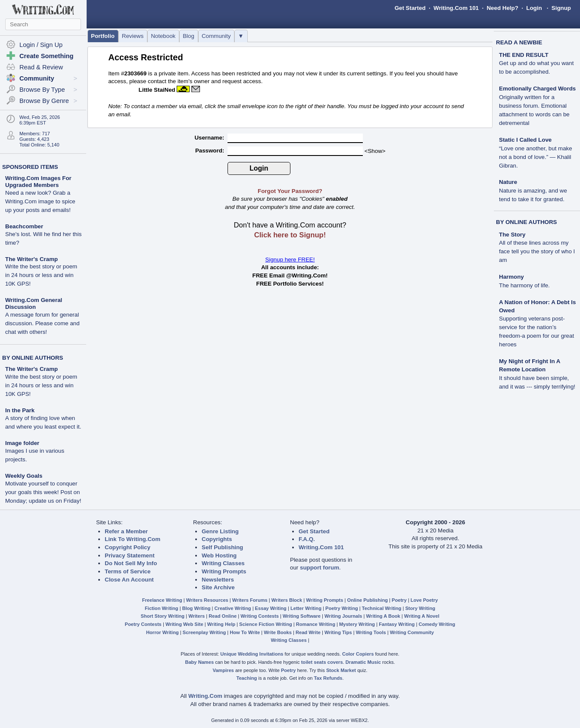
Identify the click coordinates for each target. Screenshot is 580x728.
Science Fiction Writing (266, 624)
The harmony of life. (524, 285)
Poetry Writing (342, 608)
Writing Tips (338, 632)
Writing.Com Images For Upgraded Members (38, 182)
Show (375, 151)
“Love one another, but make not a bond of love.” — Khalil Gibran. (536, 157)
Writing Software (302, 616)
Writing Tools (371, 632)
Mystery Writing (357, 624)
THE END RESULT (524, 55)
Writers (196, 616)
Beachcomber (24, 226)
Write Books (278, 632)
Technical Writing (382, 608)
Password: (210, 151)
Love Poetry (424, 600)
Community (216, 36)
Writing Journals (343, 616)
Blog (189, 36)
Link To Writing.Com (133, 539)
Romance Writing (316, 624)
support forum (320, 568)
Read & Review (41, 67)
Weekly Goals (24, 476)
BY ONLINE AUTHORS (33, 358)
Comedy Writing (437, 624)
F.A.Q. (307, 539)
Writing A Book (383, 616)
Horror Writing (162, 632)
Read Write (308, 632)
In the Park (20, 410)
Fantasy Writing (397, 624)
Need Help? (502, 8)
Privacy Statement (130, 555)
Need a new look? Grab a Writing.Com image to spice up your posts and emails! (40, 201)
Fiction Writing (162, 608)
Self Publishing (222, 547)
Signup (561, 8)
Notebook (163, 36)
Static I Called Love (525, 140)
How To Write (245, 632)
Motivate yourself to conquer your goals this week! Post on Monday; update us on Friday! (43, 492)
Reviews (133, 36)
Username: (210, 138)
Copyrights (217, 539)
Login (534, 8)
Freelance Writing (162, 600)
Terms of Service (128, 571)
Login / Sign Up (41, 45)
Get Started (410, 8)
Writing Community (412, 632)
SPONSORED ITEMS (30, 167)
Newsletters (218, 580)
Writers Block (287, 600)
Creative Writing (233, 608)
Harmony (511, 277)
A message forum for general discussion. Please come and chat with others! (42, 323)
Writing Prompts (224, 571)
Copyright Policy (128, 547)
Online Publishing (368, 600)
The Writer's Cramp (31, 259)
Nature (508, 182)
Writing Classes (223, 563)
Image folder (22, 443)
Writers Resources (207, 600)
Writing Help (221, 624)
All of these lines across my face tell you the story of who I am (537, 251)
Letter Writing (306, 608)
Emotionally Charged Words (537, 89)
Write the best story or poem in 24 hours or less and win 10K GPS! (41, 275)
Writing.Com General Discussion (34, 303)
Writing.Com (205, 696)
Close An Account (129, 580)
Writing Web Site (184, 624)
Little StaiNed (157, 90)
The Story (512, 235)
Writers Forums (250, 600)
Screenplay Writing (204, 632)
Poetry (399, 600)
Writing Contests (260, 616)
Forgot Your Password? (290, 191)
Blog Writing (196, 608)
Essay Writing (271, 608)
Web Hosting (219, 555)
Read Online (223, 616)
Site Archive (218, 587)
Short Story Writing (162, 616)
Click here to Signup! (290, 235)
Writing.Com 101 (456, 8)
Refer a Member (126, 531)
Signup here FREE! (290, 260)
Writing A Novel (422, 616)
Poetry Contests (143, 624)
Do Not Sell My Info (131, 563)
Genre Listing (220, 531)
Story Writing (420, 608)
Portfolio (103, 36)
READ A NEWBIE (519, 42)
